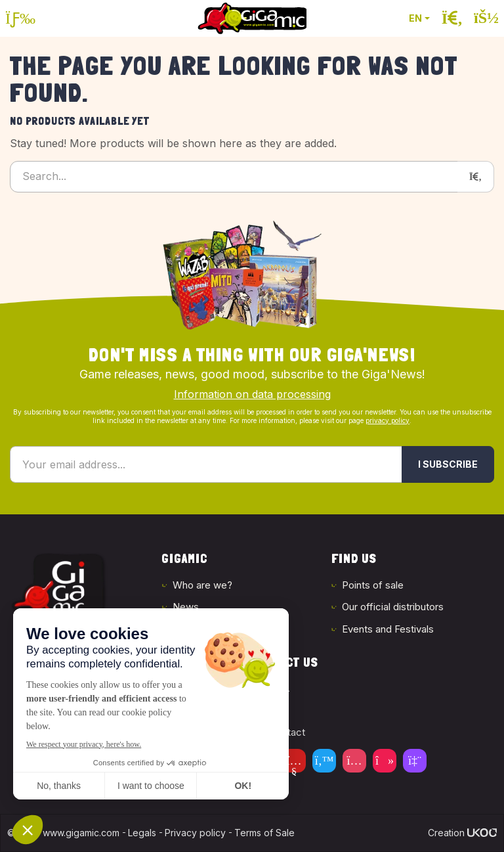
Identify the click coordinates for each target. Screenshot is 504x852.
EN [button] (415, 18)
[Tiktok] (385, 761)
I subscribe (448, 464)
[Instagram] (354, 761)
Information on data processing (252, 394)
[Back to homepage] (252, 18)
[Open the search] (452, 18)
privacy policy (388, 420)
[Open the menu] (20, 18)
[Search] (476, 177)
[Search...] (234, 177)
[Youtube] (294, 761)
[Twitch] (415, 761)
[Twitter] (324, 761)
